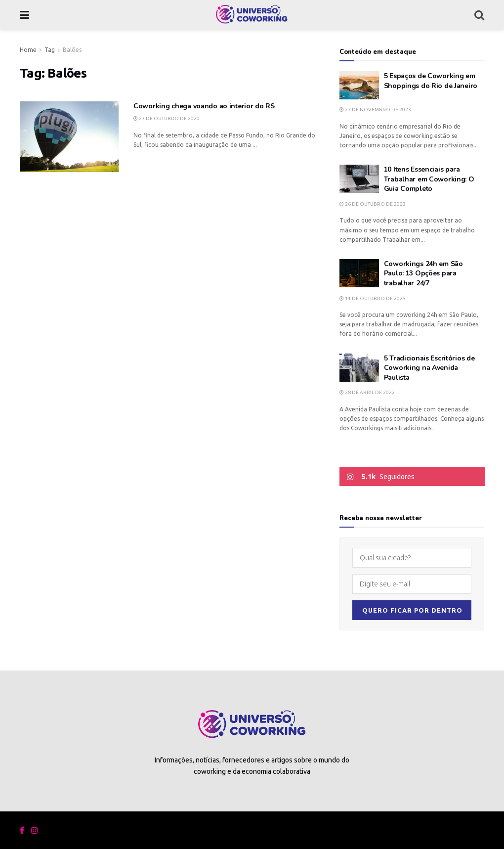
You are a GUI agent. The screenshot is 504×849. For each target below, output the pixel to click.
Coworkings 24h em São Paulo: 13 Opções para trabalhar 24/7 (423, 273)
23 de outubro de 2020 (167, 118)
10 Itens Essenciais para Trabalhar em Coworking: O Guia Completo (429, 179)
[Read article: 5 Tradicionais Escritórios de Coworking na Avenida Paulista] (359, 368)
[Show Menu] (24, 15)
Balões (72, 50)
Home (28, 50)
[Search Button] (479, 15)
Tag (50, 50)
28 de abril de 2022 (367, 392)
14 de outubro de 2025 (373, 298)
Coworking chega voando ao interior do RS (204, 106)
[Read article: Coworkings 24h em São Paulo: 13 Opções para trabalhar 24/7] (359, 273)
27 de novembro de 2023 (375, 110)
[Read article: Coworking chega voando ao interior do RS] (69, 137)
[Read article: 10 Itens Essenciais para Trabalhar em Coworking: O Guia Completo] (359, 179)
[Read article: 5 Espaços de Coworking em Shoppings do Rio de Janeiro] (359, 85)
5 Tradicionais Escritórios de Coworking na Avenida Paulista (429, 368)
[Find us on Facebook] (22, 830)
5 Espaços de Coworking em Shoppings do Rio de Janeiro (431, 81)
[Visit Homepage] (252, 15)
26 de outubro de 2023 (373, 204)
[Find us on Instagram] (35, 830)
